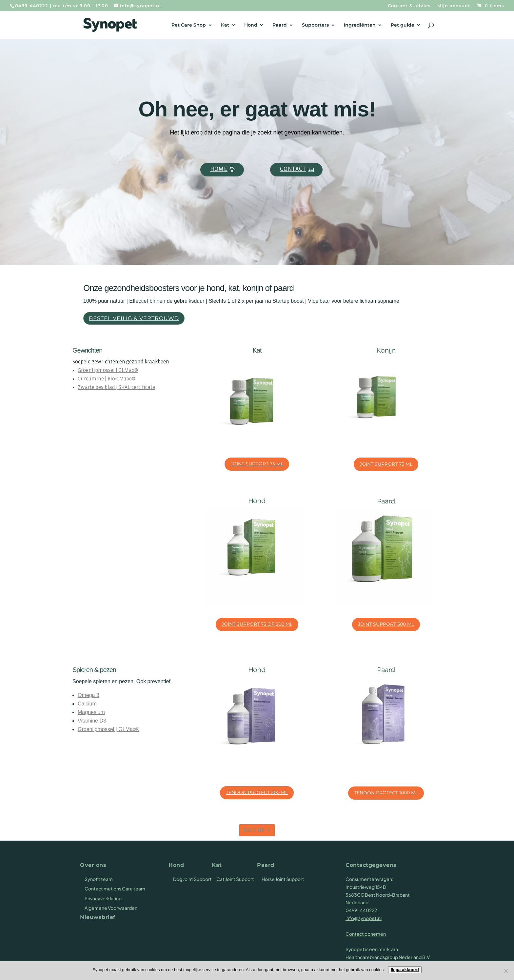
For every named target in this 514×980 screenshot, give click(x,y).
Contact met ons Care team (115, 888)
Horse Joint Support (283, 879)
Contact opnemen (366, 934)
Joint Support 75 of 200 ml (257, 624)
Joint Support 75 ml (257, 464)
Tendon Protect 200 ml (257, 792)
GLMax (126, 370)
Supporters (315, 25)
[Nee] (506, 971)
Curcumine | (93, 379)
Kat (225, 25)
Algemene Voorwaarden (111, 908)
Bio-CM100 (120, 379)
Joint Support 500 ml (386, 624)
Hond (251, 25)
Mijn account (454, 6)
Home (219, 169)
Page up (254, 830)
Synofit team (99, 879)
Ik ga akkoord (405, 970)
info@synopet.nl (364, 918)
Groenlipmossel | (98, 370)
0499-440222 (32, 6)
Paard (280, 25)
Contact (293, 169)
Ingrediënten (360, 25)
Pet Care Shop (189, 25)
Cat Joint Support (235, 879)
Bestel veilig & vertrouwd (134, 318)
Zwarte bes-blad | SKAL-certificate (116, 388)
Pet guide (403, 25)
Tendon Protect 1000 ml (386, 793)
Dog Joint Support (192, 879)
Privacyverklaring (103, 898)
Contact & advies (409, 6)
